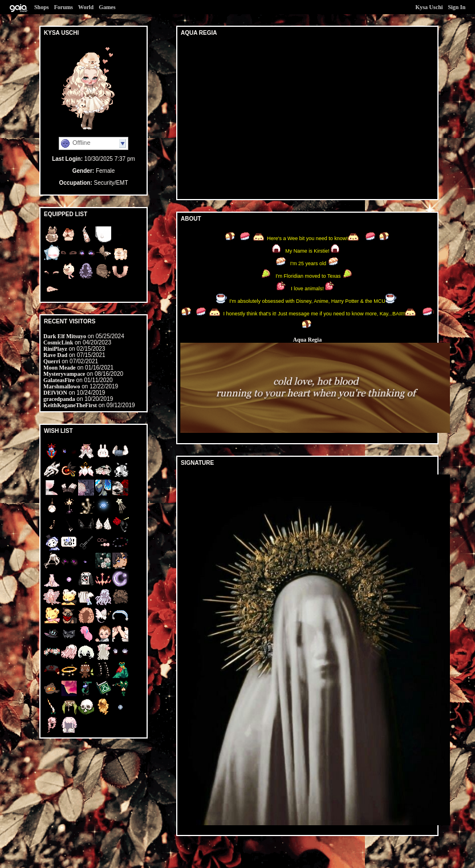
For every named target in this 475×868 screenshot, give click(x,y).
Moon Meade (59, 368)
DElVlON (55, 393)
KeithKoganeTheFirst (70, 405)
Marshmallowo (62, 386)
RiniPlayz (55, 349)
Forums (64, 7)
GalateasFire (59, 380)
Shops (42, 7)
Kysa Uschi (429, 7)
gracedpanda (59, 399)
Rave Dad (55, 355)
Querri (52, 361)
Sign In (456, 7)
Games (107, 7)
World (86, 7)
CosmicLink (58, 342)
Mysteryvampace (64, 374)
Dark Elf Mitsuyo (65, 336)
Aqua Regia (307, 340)
